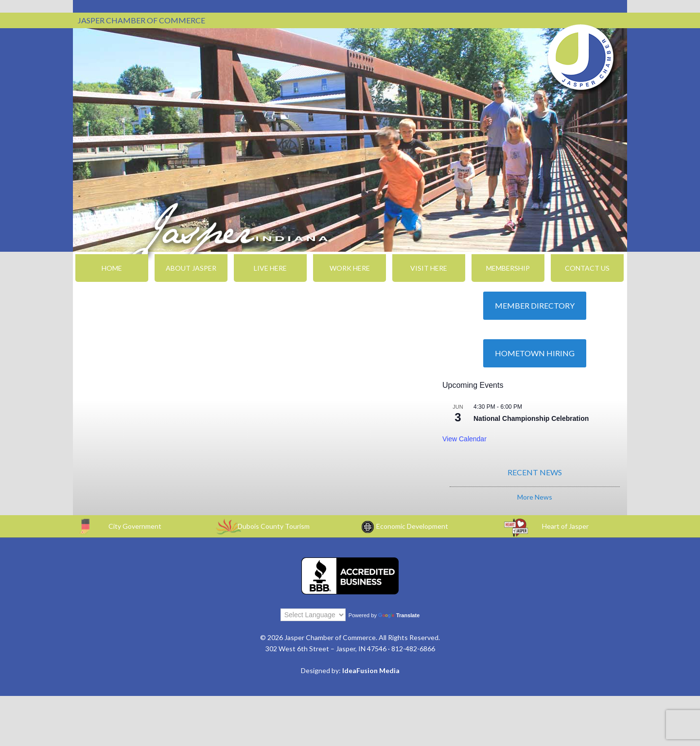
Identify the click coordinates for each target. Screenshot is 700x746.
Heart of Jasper (565, 526)
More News (535, 497)
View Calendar (464, 439)
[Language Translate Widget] (313, 615)
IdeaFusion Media (371, 670)
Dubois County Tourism (274, 526)
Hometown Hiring (535, 353)
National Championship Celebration (531, 418)
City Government (135, 526)
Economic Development (412, 526)
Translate (399, 615)
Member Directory (535, 305)
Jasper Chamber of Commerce (581, 57)
